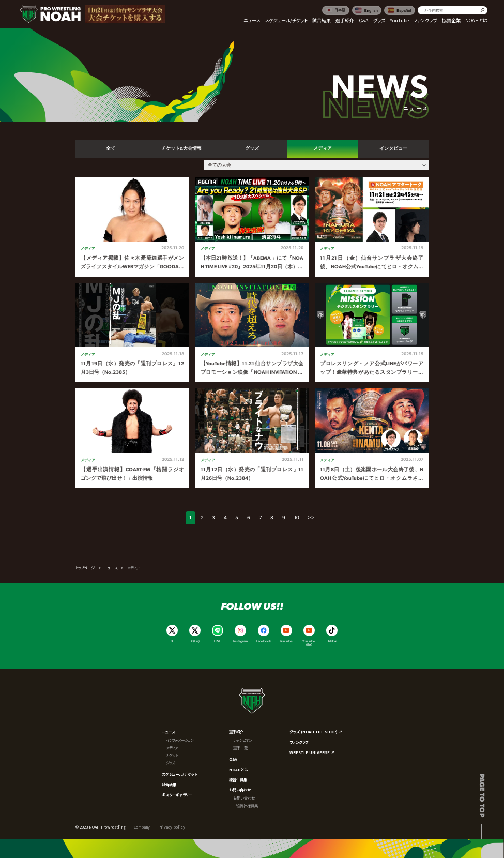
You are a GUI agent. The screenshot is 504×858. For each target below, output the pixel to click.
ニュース (111, 568)
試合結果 (169, 785)
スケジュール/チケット (180, 774)
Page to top (482, 795)
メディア (172, 748)
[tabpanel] (252, 333)
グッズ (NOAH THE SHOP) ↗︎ (316, 732)
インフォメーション (180, 740)
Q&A (233, 759)
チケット (172, 755)
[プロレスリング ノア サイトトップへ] (50, 14)
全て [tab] (111, 148)
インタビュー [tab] (393, 148)
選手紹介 (236, 732)
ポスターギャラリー (177, 795)
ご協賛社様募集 (246, 806)
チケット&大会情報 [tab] (181, 148)
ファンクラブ (299, 742)
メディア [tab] (323, 148)
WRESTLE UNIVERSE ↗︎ (312, 752)
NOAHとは (238, 770)
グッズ (170, 763)
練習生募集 (238, 780)
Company (142, 827)
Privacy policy (172, 827)
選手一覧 (240, 748)
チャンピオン (242, 740)
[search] (453, 10)
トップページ (85, 568)
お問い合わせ (240, 790)
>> (311, 518)
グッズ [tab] (252, 148)
